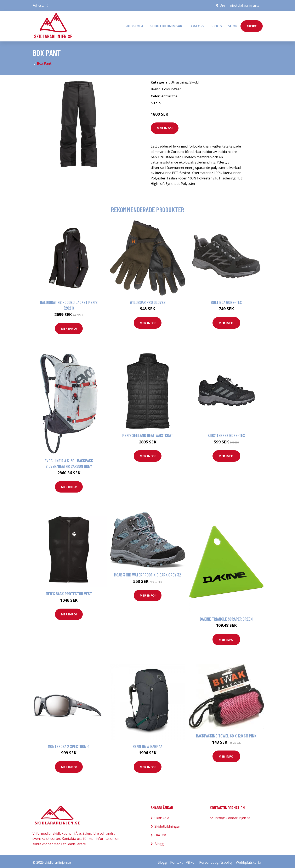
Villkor (191, 860)
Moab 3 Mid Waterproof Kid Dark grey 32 (148, 573)
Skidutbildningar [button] (166, 25)
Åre (222, 5)
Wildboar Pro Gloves (148, 300)
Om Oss (160, 833)
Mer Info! (165, 126)
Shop (233, 25)
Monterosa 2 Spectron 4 (69, 744)
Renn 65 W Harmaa (147, 744)
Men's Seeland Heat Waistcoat (148, 433)
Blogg (216, 25)
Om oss (198, 25)
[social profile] (48, 6)
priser (252, 25)
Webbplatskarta (248, 860)
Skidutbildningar (167, 824)
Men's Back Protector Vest (69, 591)
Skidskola (134, 25)
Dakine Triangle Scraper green (226, 617)
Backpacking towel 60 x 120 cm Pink (226, 733)
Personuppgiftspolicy (216, 860)
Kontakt (176, 860)
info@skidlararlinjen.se (244, 5)
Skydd (194, 80)
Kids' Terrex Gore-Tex (226, 433)
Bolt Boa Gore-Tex (226, 300)
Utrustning (179, 80)
